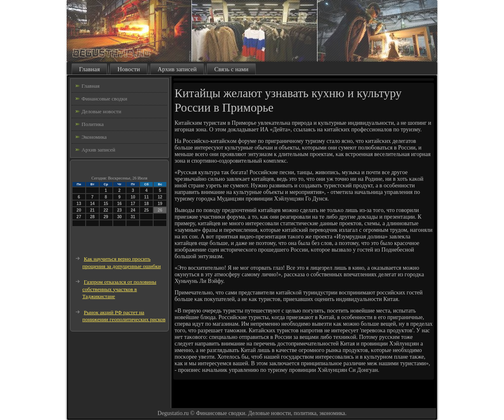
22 (106, 210)
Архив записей (177, 69)
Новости (128, 69)
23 (119, 210)
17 (133, 204)
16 (119, 204)
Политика (93, 124)
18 (146, 204)
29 (106, 217)
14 (92, 204)
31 (133, 217)
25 (146, 210)
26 (160, 210)
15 (106, 204)
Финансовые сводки (104, 99)
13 (79, 204)
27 (79, 217)
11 (146, 197)
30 (119, 217)
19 (160, 204)
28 (92, 217)
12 (160, 197)
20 (79, 210)
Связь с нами (231, 69)
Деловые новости (101, 111)
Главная (89, 69)
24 (133, 210)
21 (92, 210)
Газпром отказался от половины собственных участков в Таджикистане (119, 289)
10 (133, 197)
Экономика (94, 137)
